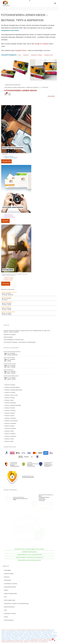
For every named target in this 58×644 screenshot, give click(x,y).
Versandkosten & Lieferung (10, 584)
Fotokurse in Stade (9, 400)
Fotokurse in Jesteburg (10, 411)
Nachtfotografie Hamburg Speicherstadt (9, 292)
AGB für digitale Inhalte (9, 600)
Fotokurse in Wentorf (9, 426)
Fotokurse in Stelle (9, 441)
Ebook (19, 55)
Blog (6, 87)
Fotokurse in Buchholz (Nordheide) (13, 405)
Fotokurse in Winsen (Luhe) (11, 395)
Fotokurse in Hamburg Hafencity (12, 387)
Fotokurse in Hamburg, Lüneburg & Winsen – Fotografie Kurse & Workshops (23, 87)
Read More (51, 96)
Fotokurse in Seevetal (10, 408)
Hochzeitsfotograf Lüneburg (32, 630)
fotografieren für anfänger (36, 55)
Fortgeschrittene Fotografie (7, 302)
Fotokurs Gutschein (8, 215)
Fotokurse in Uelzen (9, 439)
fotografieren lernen (48, 55)
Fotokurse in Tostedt (9, 416)
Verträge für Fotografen (42, 44)
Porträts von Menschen (6, 307)
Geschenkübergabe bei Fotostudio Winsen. (14, 340)
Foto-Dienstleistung (8, 620)
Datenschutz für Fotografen (8, 630)
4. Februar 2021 (45, 87)
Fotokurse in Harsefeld (10, 434)
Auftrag (5, 617)
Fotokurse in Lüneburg (9, 279)
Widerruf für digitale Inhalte (10, 594)
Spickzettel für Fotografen (10, 335)
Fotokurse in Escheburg (10, 429)
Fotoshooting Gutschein (9, 216)
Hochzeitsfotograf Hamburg (20, 630)
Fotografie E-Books (21, 50)
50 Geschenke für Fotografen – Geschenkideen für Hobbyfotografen (20, 342)
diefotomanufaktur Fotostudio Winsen (13, 85)
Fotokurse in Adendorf (10, 413)
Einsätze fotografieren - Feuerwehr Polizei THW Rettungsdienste (34, 642)
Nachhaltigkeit (7, 570)
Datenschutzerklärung (9, 607)
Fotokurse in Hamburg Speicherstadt (13, 390)
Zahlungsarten (7, 580)
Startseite (37, 9)
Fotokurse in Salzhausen (10, 436)
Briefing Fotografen (8, 337)
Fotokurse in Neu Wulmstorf (11, 421)
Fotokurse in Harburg (10, 398)
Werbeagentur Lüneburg (10, 613)
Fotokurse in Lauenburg (10, 418)
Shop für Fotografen (8, 574)
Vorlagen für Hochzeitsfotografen (11, 158)
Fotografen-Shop (6, 161)
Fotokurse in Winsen (8, 280)
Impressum (6, 577)
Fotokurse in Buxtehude (10, 403)
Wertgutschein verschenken (10, 217)
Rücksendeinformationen (10, 587)
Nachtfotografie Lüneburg (6, 297)
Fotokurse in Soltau (9, 431)
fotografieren (26, 55)
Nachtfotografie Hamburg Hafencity (8, 312)
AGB (5, 597)
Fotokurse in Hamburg (9, 277)
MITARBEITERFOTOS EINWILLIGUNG (15, 641)
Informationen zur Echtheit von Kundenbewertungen (16, 604)
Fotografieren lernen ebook (21, 91)
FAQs (5, 610)
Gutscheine (5, 221)
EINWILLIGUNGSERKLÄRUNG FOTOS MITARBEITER (36, 641)
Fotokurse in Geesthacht (10, 423)
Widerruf (6, 590)
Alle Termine (6, 284)
